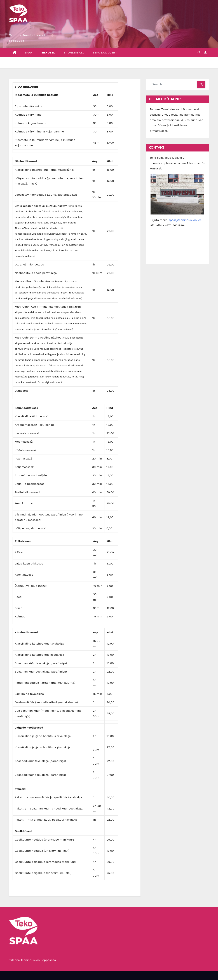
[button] (199, 52)
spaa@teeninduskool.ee (185, 220)
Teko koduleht (105, 53)
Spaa (28, 53)
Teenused (48, 53)
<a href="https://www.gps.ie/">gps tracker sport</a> (177, 244)
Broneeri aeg (74, 53)
